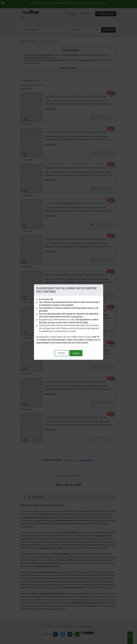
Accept (76, 353)
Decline (62, 353)
